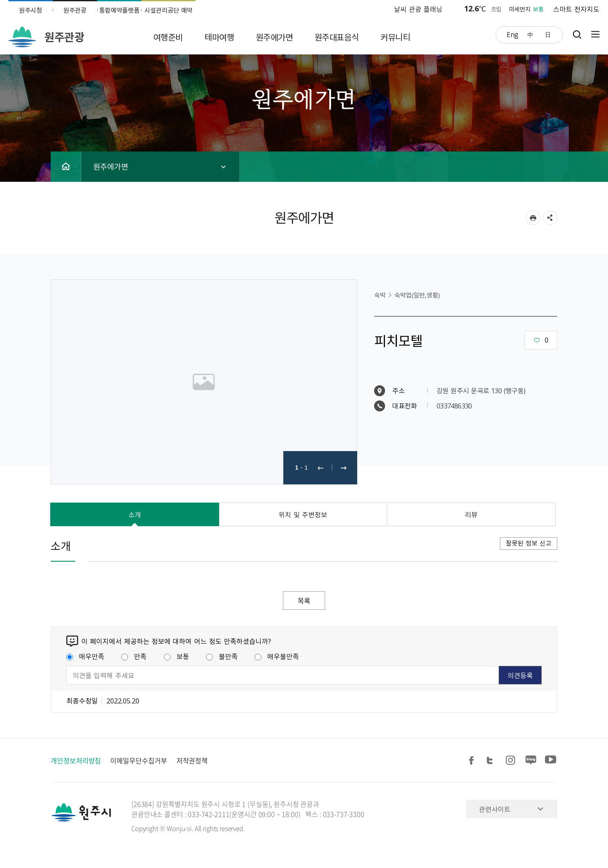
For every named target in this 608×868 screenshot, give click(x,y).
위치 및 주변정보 (303, 514)
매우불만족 (277, 656)
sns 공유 (550, 218)
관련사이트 (495, 809)
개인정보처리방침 (76, 760)
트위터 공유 (492, 761)
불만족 (222, 656)
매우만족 (85, 656)
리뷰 (471, 514)
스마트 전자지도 (576, 9)
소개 (135, 514)
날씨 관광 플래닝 (418, 9)
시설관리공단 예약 (168, 10)
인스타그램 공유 (512, 761)
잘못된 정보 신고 (529, 543)
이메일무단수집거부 (138, 760)
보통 (176, 656)
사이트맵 (593, 34)
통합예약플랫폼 (119, 10)
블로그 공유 (531, 761)
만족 (134, 656)
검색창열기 (577, 34)
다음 (344, 468)
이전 (320, 468)
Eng (513, 34)
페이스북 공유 (473, 761)
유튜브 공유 (551, 761)
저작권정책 (192, 760)
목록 (304, 600)
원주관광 (75, 10)
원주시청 (31, 10)
